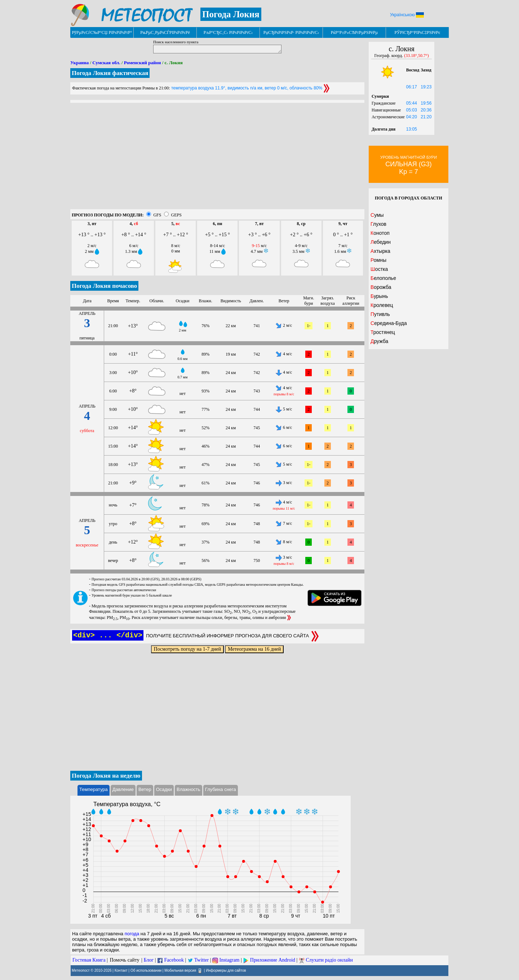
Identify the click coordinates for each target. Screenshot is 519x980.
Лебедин (381, 242)
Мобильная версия (180, 970)
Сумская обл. (106, 63)
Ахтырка (380, 251)
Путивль (380, 314)
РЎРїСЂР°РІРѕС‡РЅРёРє (418, 32)
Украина (79, 63)
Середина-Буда (389, 323)
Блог (149, 960)
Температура (94, 789)
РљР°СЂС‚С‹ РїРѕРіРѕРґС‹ (228, 32)
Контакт (121, 970)
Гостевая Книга (89, 960)
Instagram (230, 960)
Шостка (379, 269)
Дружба (379, 341)
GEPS (176, 215)
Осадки (164, 789)
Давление (123, 789)
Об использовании (146, 970)
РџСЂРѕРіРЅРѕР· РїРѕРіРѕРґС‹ (291, 32)
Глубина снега (221, 789)
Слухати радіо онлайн (329, 960)
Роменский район (143, 63)
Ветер (145, 789)
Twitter (201, 960)
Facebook (174, 960)
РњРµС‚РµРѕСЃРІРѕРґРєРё (165, 32)
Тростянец (383, 332)
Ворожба (381, 287)
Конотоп (380, 233)
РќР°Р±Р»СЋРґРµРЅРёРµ (354, 32)
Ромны (378, 260)
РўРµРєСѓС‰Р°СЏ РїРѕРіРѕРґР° (102, 32)
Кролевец (382, 305)
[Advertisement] (217, 159)
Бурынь (379, 296)
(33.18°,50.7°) (416, 56)
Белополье (383, 278)
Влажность (188, 789)
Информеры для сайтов (226, 970)
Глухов (378, 224)
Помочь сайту (124, 960)
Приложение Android (273, 960)
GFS (157, 215)
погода (132, 934)
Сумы (377, 215)
